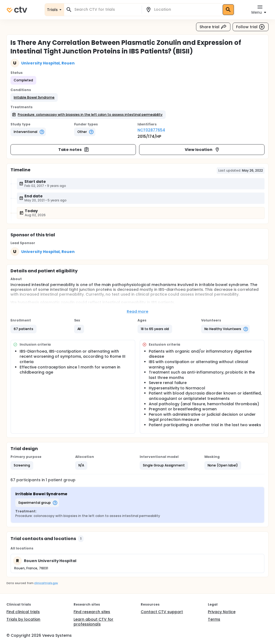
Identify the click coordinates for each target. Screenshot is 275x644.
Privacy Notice (222, 612)
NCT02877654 (151, 130)
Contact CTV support (162, 612)
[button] (34, 97)
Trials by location (23, 619)
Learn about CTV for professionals (93, 622)
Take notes (74, 150)
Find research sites (92, 612)
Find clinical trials (23, 612)
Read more (138, 312)
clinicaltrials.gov (46, 583)
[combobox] (106, 10)
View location (202, 150)
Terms (214, 619)
